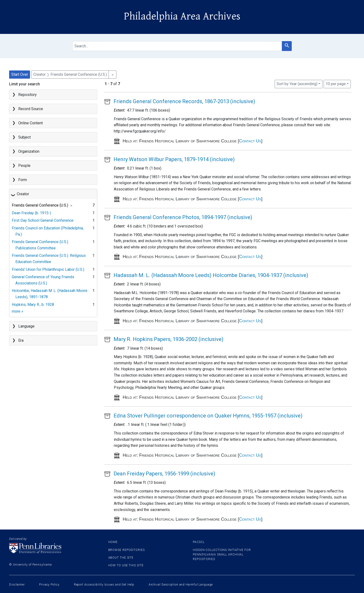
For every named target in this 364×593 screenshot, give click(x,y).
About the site (121, 558)
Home (113, 542)
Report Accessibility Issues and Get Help (104, 585)
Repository (27, 95)
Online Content (30, 123)
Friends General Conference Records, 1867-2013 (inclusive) (184, 101)
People (24, 166)
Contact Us (250, 141)
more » (18, 311)
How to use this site (126, 565)
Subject (24, 137)
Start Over (20, 74)
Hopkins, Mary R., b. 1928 (33, 305)
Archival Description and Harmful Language (181, 585)
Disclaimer (17, 585)
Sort (297, 84)
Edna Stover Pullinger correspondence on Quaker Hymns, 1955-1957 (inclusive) (208, 416)
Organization (29, 151)
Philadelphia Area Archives (182, 16)
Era (21, 340)
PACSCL (199, 542)
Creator (23, 194)
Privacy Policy (49, 585)
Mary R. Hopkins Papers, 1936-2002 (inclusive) (169, 339)
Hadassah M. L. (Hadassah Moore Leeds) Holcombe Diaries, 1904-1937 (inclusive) (211, 275)
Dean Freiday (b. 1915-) (31, 213)
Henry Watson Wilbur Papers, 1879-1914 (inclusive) (174, 159)
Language (26, 326)
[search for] (177, 46)
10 (336, 83)
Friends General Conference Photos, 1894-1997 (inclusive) (183, 217)
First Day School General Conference (43, 220)
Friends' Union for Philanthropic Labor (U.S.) (48, 269)
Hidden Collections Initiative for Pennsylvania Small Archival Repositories (222, 555)
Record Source (31, 109)
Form (23, 180)
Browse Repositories (127, 550)
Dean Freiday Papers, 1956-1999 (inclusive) (164, 474)
